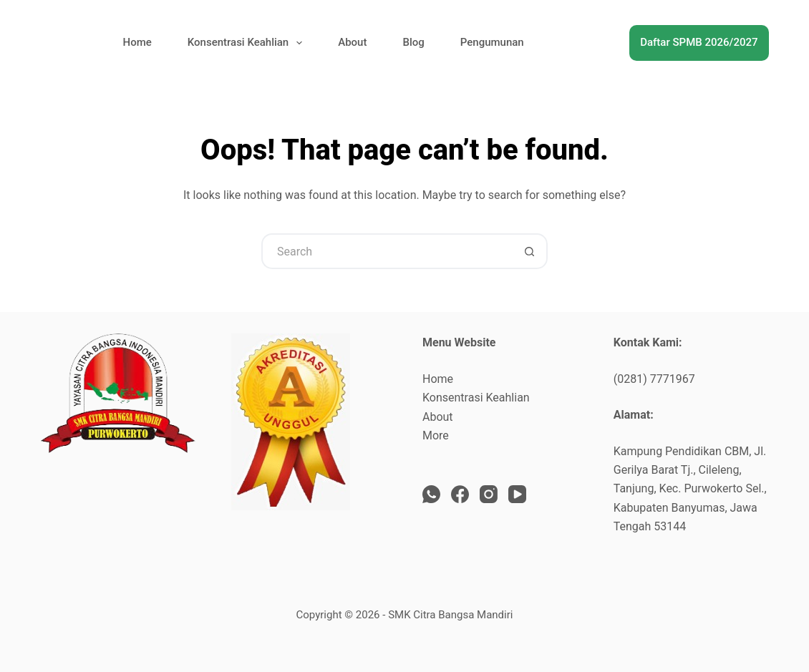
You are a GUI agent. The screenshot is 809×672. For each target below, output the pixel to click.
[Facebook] (460, 494)
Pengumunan (492, 42)
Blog (413, 42)
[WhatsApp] (431, 494)
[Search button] (530, 251)
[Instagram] (489, 494)
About (352, 42)
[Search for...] (387, 251)
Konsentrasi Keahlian (248, 43)
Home (137, 42)
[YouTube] (517, 494)
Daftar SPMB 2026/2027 (699, 42)
